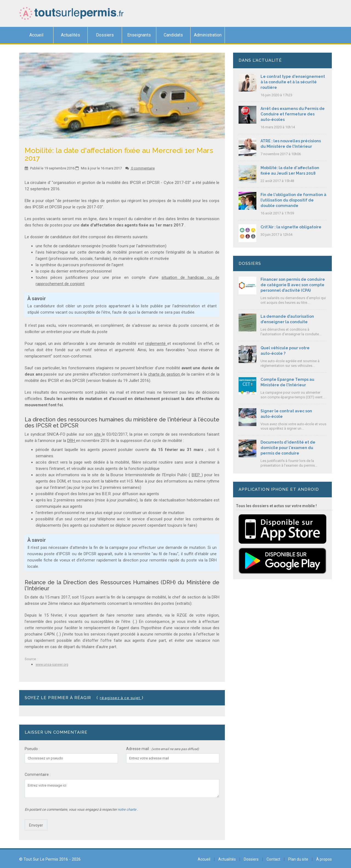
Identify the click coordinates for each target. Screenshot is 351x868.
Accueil (36, 35)
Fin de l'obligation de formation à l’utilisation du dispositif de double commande (293, 200)
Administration (208, 35)
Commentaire (37, 775)
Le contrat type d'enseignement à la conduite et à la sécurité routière (293, 82)
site (98, 434)
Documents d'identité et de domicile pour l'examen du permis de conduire (288, 448)
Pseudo (31, 749)
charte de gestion (165, 374)
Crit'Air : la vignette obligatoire (291, 227)
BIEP (197, 475)
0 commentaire (140, 168)
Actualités (70, 35)
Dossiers (105, 35)
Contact (273, 859)
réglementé (156, 344)
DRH (72, 441)
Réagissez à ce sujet (121, 698)
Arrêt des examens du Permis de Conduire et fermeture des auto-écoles (293, 114)
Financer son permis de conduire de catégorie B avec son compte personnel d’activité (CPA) (293, 285)
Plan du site (298, 859)
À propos (324, 859)
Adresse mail (138, 749)
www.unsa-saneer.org (52, 665)
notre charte (127, 809)
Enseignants (139, 35)
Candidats (173, 35)
